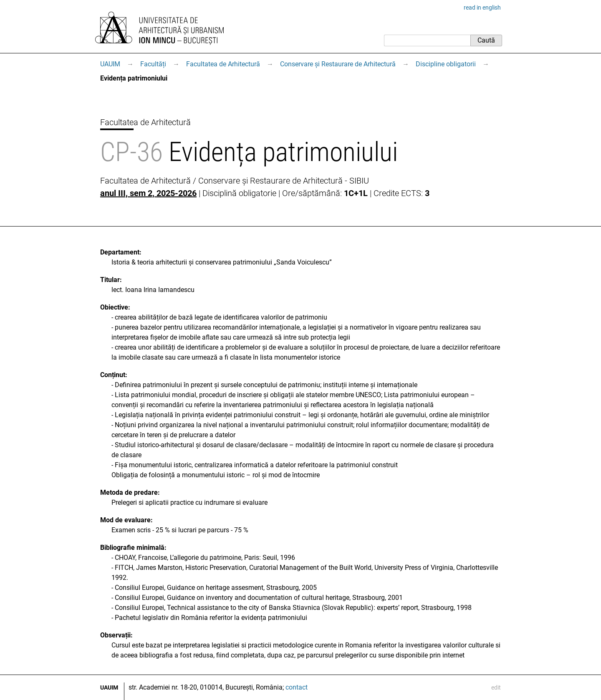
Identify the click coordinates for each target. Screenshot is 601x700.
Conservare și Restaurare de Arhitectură (338, 64)
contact (297, 687)
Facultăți (153, 64)
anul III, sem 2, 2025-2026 (148, 193)
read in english (482, 8)
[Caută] (427, 40)
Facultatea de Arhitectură (223, 64)
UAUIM (110, 64)
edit (496, 687)
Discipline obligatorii (446, 64)
